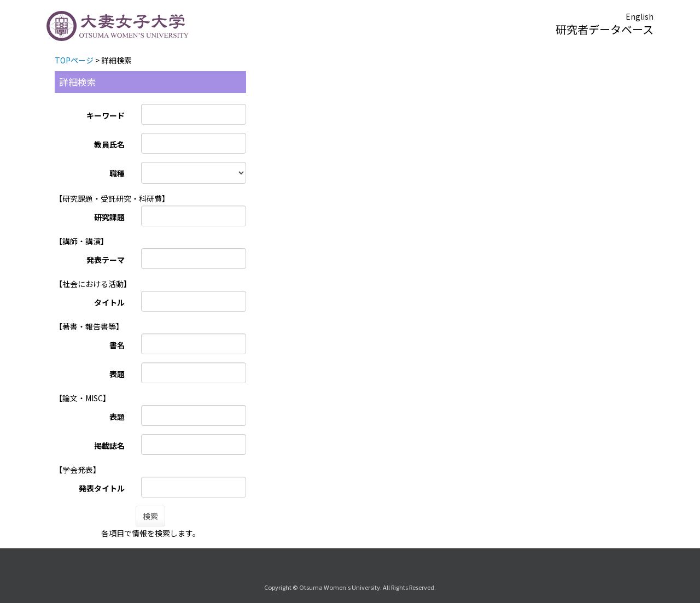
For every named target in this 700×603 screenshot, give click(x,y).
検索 (150, 516)
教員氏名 (109, 144)
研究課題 (109, 217)
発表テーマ (106, 260)
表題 (117, 374)
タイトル (109, 302)
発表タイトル (102, 488)
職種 (117, 173)
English (640, 16)
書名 (117, 345)
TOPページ (74, 60)
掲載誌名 (109, 446)
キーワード (106, 115)
